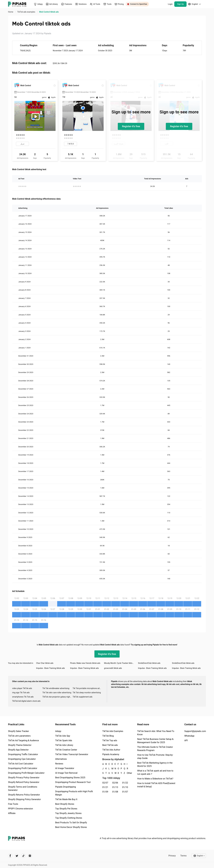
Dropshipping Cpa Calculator (22, 759)
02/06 (115, 783)
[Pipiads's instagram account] (30, 856)
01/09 (105, 792)
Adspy (58, 731)
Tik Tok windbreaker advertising (56, 688)
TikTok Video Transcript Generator (72, 754)
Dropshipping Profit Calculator (23, 768)
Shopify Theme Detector (20, 745)
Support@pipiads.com (195, 731)
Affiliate (12, 813)
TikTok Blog (108, 736)
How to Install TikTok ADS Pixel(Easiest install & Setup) (156, 785)
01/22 (125, 783)
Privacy (172, 856)
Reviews (59, 764)
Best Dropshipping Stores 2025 (70, 778)
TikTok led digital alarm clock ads (26, 701)
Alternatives (61, 759)
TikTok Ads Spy (63, 736)
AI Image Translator (65, 768)
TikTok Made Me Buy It (66, 799)
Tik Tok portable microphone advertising (88, 688)
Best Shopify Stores (65, 804)
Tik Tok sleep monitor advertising (87, 693)
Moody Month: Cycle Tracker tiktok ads (120, 663)
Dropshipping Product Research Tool (73, 782)
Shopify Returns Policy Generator (24, 795)
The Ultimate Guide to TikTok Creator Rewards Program (155, 749)
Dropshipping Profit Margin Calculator (26, 773)
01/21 (105, 787)
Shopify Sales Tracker (18, 731)
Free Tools (13, 804)
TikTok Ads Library (64, 745)
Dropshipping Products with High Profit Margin (74, 793)
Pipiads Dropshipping (65, 787)
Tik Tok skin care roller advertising (57, 693)
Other (127, 773)
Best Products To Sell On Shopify (71, 823)
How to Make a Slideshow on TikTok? (155, 779)
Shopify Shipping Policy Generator (24, 799)
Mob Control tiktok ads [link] (49, 12)
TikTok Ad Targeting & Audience (23, 740)
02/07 (105, 783)
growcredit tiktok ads (113, 668)
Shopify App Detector (18, 750)
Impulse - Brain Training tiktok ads (50, 668)
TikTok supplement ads (83, 697)
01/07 (125, 792)
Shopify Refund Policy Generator (24, 782)
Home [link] (11, 12)
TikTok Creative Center (66, 750)
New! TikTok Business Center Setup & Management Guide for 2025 (155, 741)
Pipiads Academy (111, 754)
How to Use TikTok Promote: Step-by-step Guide (155, 757)
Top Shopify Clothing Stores (69, 818)
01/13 (115, 787)
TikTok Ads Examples (113, 731)
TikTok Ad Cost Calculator (21, 764)
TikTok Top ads (110, 740)
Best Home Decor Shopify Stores (71, 827)
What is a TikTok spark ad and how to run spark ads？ (155, 772)
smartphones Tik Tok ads (23, 697)
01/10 (125, 787)
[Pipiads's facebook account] (10, 856)
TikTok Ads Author (111, 750)
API (186, 740)
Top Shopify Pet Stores (66, 809)
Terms (183, 856)
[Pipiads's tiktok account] (23, 856)
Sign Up (180, 4)
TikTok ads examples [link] (26, 12)
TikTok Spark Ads (64, 740)
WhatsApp (189, 736)
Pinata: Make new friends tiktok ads (85, 663)
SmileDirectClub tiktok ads (149, 663)
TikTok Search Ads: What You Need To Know (156, 733)
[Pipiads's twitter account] (17, 856)
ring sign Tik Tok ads (21, 693)
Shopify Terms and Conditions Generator (23, 788)
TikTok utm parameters (19, 736)
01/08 (115, 792)
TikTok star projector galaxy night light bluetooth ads (58, 697)
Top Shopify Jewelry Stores (68, 813)
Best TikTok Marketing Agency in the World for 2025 (155, 764)
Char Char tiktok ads (45, 663)
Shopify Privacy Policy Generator (24, 778)
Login (170, 4)
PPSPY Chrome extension (21, 809)
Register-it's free (131, 126)
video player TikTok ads (22, 688)
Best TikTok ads (110, 745)
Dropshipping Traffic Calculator (23, 754)
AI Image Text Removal (66, 773)
